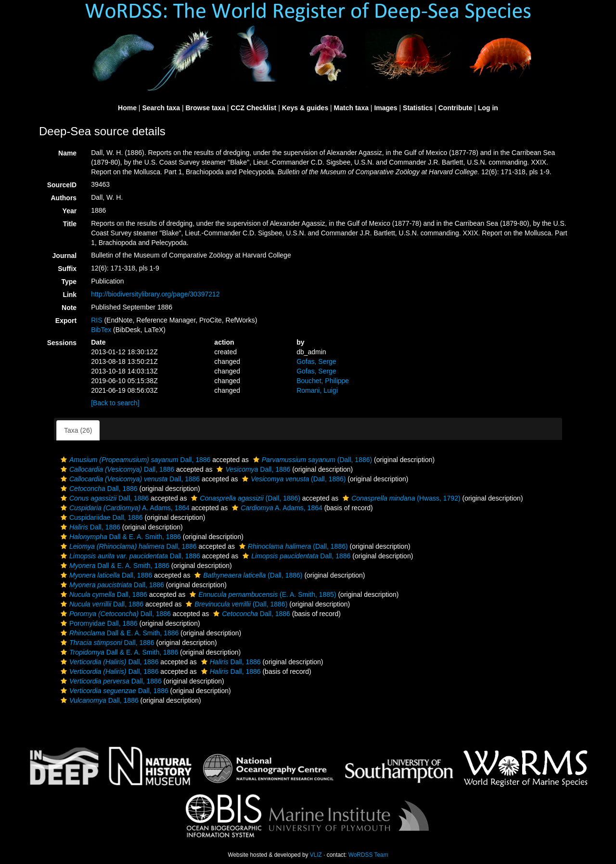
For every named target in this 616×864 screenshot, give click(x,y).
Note (69, 308)
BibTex (101, 330)
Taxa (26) (78, 430)
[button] (64, 460)
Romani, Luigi (317, 390)
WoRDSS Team (368, 855)
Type (69, 282)
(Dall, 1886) (312, 460)
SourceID (62, 185)
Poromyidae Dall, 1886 (98, 623)
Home (127, 108)
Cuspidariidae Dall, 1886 (101, 517)
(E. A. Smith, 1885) (262, 594)
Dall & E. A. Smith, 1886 (120, 537)
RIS (96, 320)
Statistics (418, 108)
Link (70, 295)
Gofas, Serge (316, 361)
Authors (64, 198)
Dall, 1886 (134, 460)
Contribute (456, 108)
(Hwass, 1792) (400, 498)
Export (66, 321)
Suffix (67, 269)
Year (70, 211)
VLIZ (316, 855)
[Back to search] (115, 403)
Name (67, 153)
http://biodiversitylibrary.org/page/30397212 (155, 294)
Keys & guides (305, 108)
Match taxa (351, 108)
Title (70, 224)
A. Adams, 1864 (124, 508)
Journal (65, 256)
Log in (488, 108)
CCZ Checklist (253, 108)
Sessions (62, 343)
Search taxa (161, 108)
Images (385, 108)
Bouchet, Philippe (323, 381)
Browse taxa (205, 108)
